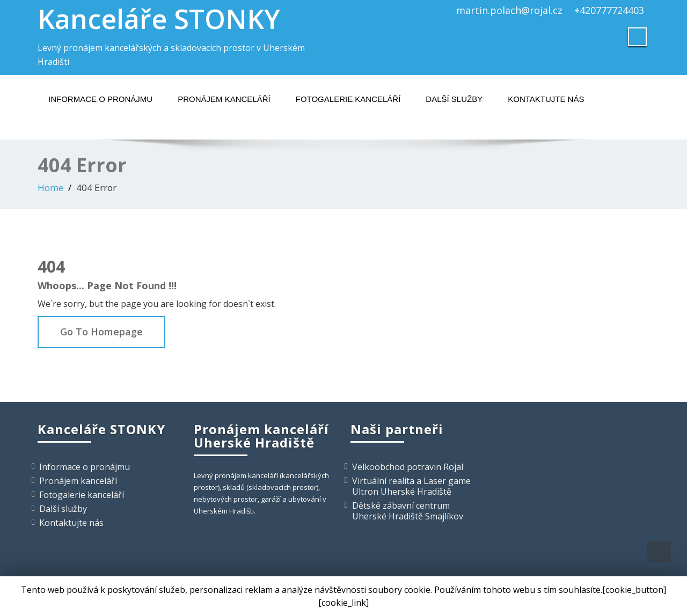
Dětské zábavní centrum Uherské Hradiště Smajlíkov (408, 511)
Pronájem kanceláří (224, 99)
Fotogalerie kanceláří (348, 99)
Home (50, 188)
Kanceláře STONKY (159, 19)
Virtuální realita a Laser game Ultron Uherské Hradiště (411, 486)
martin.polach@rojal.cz (509, 10)
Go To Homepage (101, 332)
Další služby (454, 99)
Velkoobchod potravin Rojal (408, 467)
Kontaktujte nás (546, 99)
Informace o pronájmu (100, 99)
